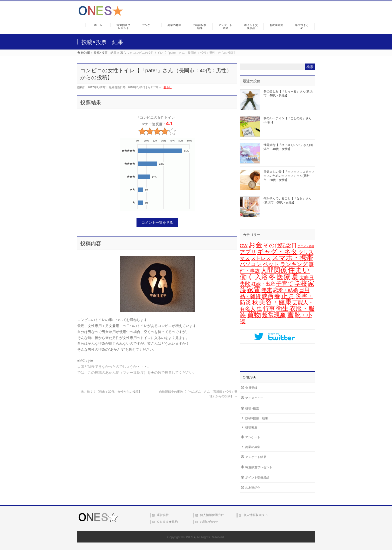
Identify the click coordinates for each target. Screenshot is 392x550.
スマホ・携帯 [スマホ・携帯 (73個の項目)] (292, 258)
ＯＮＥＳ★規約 (167, 522)
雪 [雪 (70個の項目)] (290, 315)
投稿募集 (251, 427)
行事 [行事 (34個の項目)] (269, 308)
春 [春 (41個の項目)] (277, 296)
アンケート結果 (256, 457)
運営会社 (163, 515)
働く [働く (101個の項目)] (247, 277)
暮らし (168, 87)
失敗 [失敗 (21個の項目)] (245, 284)
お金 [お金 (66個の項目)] (255, 245)
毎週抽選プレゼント (259, 467)
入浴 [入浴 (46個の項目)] (261, 277)
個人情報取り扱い (255, 515)
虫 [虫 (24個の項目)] (259, 309)
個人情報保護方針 (212, 515)
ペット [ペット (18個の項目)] (271, 264)
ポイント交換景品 (257, 477)
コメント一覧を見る (157, 222)
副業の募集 (253, 447)
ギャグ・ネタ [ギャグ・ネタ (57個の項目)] (277, 251)
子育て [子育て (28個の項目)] (285, 283)
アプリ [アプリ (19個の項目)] (248, 252)
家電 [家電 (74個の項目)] (254, 289)
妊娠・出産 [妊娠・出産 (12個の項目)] (263, 284)
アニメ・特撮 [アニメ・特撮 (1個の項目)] (306, 246)
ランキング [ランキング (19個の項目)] (294, 264)
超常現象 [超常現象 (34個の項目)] (274, 315)
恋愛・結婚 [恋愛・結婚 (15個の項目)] (285, 290)
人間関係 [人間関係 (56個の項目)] (274, 270)
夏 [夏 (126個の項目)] (295, 277)
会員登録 (251, 388)
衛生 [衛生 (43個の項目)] (282, 308)
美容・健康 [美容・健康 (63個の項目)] (275, 302)
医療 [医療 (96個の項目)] (283, 277)
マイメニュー (254, 398)
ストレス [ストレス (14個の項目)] (261, 258)
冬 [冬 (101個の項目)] (272, 277)
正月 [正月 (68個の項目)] (288, 296)
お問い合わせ (209, 522)
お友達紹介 (253, 488)
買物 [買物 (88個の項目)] (254, 315)
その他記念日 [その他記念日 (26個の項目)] (280, 245)
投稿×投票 (252, 408)
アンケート (253, 437)
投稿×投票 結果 (257, 418)
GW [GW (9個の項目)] (244, 246)
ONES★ (190, 537)
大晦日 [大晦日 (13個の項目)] (307, 277)
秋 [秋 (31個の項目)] (255, 302)
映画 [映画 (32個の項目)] (267, 296)
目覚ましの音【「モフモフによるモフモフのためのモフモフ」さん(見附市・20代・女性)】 (289, 176)
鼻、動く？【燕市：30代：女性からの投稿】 (109, 392)
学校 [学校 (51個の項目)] (301, 283)
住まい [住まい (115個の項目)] (299, 270)
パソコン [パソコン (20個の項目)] (251, 264)
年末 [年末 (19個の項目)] (267, 290)
